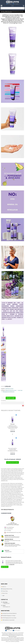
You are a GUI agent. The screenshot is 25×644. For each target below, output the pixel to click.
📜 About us (3, 587)
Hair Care (21, 11)
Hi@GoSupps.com (6, 607)
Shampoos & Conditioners (7, 12)
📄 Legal (3, 595)
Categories (6, 11)
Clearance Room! (6, 513)
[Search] (13, 8)
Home (2, 11)
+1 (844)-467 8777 (8, 552)
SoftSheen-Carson (9, 389)
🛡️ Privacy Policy (4, 591)
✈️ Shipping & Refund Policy (7, 589)
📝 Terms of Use (4, 593)
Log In (13, 6)
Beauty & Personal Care (14, 11)
